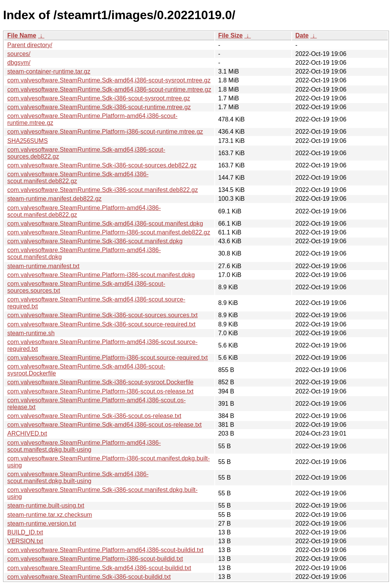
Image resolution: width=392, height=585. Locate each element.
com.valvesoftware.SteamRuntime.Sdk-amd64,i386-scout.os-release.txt (105, 425)
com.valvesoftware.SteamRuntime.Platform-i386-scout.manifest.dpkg (101, 275)
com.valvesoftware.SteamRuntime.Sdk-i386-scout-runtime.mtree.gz (99, 107)
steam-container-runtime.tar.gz (49, 71)
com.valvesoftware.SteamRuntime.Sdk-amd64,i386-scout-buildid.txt (99, 568)
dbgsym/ (19, 63)
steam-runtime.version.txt (42, 524)
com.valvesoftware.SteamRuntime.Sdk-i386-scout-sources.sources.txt (102, 315)
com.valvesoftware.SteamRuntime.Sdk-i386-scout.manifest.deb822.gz (103, 190)
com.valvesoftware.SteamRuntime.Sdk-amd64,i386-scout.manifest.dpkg (105, 224)
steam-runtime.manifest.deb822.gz (54, 199)
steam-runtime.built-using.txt (46, 506)
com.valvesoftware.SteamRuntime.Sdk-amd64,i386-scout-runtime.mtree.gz (109, 89)
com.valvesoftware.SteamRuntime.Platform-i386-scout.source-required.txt (108, 358)
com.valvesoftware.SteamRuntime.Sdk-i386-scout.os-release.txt (94, 416)
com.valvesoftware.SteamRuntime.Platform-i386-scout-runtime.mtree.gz (105, 132)
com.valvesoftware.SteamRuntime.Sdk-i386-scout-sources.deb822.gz (102, 165)
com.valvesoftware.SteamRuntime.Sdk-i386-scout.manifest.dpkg (95, 241)
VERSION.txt (25, 541)
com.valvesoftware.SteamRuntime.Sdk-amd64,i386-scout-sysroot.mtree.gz (109, 80)
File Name (22, 35)
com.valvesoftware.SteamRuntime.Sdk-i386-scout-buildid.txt (89, 577)
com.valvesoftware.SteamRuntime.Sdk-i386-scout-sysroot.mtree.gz (99, 98)
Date (302, 35)
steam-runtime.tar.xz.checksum (50, 515)
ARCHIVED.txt (27, 433)
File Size (230, 35)
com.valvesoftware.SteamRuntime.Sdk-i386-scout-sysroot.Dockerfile (100, 382)
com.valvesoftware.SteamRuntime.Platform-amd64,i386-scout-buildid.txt (105, 550)
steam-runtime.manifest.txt (43, 266)
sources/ (19, 54)
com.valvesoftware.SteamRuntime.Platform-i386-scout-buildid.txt (95, 559)
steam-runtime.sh (31, 333)
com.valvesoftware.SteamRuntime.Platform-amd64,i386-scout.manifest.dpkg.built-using (84, 446)
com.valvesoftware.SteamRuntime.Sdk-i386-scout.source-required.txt (101, 324)
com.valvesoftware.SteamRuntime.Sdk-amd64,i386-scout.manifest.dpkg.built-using (78, 478)
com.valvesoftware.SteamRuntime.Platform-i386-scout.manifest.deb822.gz (109, 232)
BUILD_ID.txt (25, 532)
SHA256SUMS (28, 141)
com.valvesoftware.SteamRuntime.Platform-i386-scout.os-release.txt (100, 391)
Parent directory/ (30, 45)
